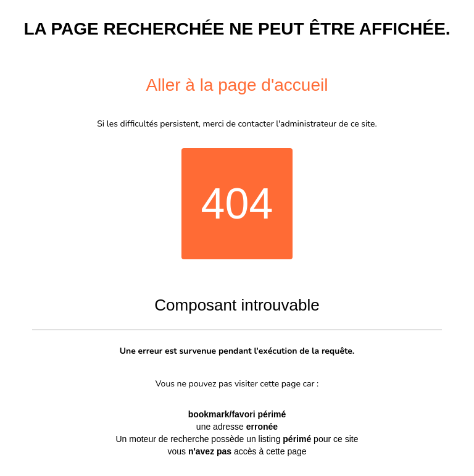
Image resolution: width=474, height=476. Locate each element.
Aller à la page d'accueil (237, 85)
